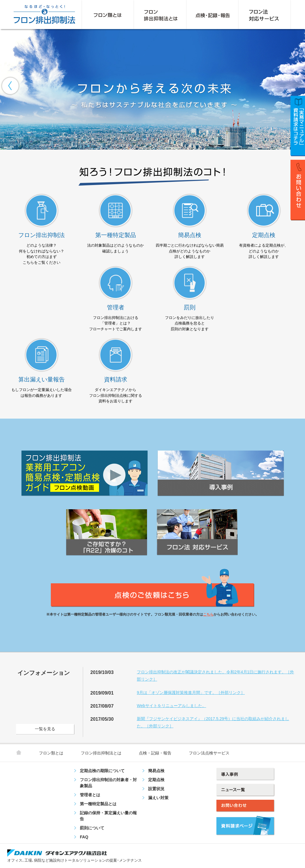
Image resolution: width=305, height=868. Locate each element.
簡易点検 (156, 771)
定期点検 (156, 780)
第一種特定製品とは (98, 804)
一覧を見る (45, 729)
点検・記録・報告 (155, 753)
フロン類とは (51, 753)
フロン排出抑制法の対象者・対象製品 (108, 783)
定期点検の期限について (102, 771)
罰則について (92, 828)
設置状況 (156, 789)
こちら (208, 614)
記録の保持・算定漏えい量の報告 (108, 816)
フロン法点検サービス (209, 753)
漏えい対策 (158, 798)
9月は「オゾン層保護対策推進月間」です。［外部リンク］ (191, 693)
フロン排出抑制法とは (101, 753)
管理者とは (90, 795)
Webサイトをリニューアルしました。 (172, 706)
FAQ (84, 837)
